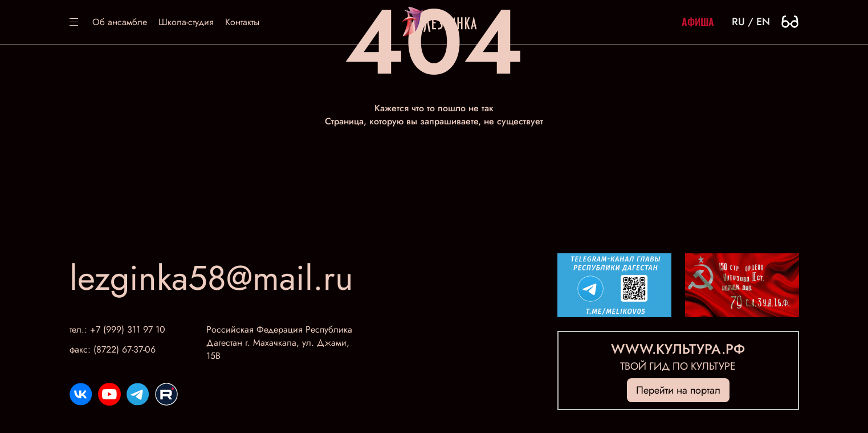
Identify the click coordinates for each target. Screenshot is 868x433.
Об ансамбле (120, 22)
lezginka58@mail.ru (211, 278)
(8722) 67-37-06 (125, 349)
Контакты (242, 22)
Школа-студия (186, 22)
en (763, 22)
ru (738, 22)
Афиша (698, 22)
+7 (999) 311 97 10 (128, 329)
